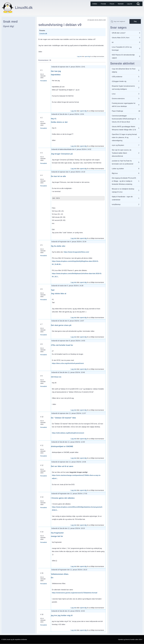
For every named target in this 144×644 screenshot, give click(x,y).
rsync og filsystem (118, 145)
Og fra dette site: (58, 246)
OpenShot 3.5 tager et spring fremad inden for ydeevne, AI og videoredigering (124, 137)
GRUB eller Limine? (119, 33)
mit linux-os (56, 377)
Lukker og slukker (118, 169)
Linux (114, 94)
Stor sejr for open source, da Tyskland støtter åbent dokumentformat (122, 153)
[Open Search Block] (138, 4)
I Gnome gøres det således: (63, 498)
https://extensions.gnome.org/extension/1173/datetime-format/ (75, 593)
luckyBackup (116, 204)
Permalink (44, 81)
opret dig (87, 56)
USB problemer (117, 77)
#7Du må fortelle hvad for (62, 345)
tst (113, 42)
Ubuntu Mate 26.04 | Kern (121, 38)
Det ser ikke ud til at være (62, 466)
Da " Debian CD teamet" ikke (63, 418)
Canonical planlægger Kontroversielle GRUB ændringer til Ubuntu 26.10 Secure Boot (124, 119)
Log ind (79, 56)
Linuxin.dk (43, 34)
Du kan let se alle (58, 176)
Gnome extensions (118, 99)
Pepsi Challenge (117, 111)
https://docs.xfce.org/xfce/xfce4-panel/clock (68, 363)
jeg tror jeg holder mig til (62, 615)
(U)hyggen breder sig (119, 81)
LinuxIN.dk (24, 8)
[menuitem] (95, 4)
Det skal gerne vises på (61, 325)
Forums (42, 31)
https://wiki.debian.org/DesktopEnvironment (68, 433)
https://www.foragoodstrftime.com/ (76, 252)
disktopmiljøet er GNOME (62, 446)
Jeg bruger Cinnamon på (62, 154)
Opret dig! (9, 26)
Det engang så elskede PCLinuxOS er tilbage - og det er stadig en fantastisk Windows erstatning (124, 181)
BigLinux (115, 173)
